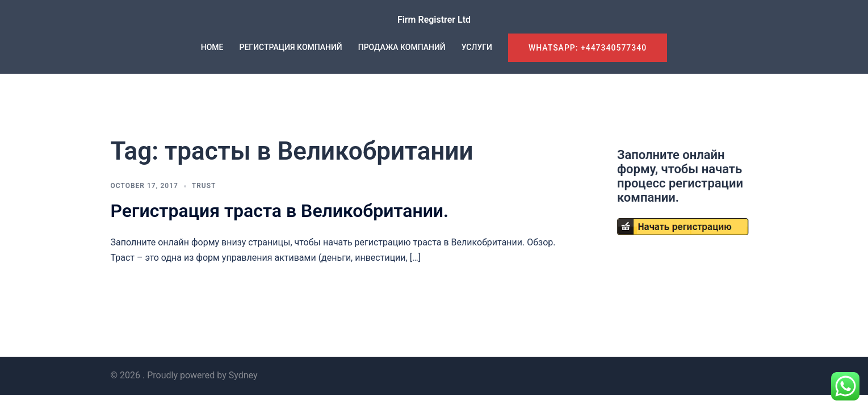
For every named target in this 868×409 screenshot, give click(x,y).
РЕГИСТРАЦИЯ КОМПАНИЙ (291, 47)
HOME (212, 47)
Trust (204, 186)
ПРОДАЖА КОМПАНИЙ (402, 47)
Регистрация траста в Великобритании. (280, 211)
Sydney (243, 375)
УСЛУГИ (477, 47)
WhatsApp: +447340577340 (588, 48)
